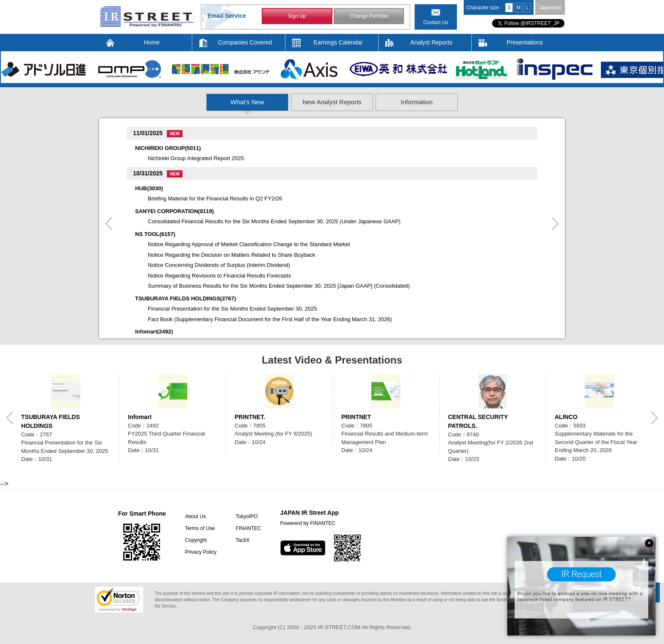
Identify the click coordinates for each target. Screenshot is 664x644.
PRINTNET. (250, 417)
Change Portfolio (369, 16)
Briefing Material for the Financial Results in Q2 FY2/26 (215, 198)
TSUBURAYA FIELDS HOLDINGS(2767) (185, 298)
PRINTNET (356, 417)
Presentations (525, 42)
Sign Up (297, 16)
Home (152, 42)
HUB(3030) (149, 188)
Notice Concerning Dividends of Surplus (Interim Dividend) (219, 265)
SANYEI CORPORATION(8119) (174, 211)
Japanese (550, 8)
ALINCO (566, 417)
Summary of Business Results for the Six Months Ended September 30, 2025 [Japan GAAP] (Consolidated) (279, 286)
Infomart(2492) (154, 332)
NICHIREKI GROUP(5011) (168, 148)
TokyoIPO (246, 516)
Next (555, 224)
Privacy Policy (201, 552)
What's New (191, 102)
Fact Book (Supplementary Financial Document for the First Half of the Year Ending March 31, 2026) (270, 319)
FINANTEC (248, 528)
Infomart (140, 417)
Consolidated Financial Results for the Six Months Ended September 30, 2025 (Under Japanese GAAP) (274, 221)
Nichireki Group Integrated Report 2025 (196, 158)
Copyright (196, 540)
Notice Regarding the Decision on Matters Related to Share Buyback (231, 255)
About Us (195, 516)
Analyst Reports (431, 42)
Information (474, 102)
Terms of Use (200, 528)
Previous (109, 224)
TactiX (242, 540)
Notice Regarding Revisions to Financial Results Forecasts (219, 276)
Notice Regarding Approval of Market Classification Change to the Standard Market (249, 244)
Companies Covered (245, 42)
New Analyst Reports (332, 102)
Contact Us (436, 22)
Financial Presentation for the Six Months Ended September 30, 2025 (232, 309)
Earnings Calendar (338, 42)
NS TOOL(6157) (155, 234)
